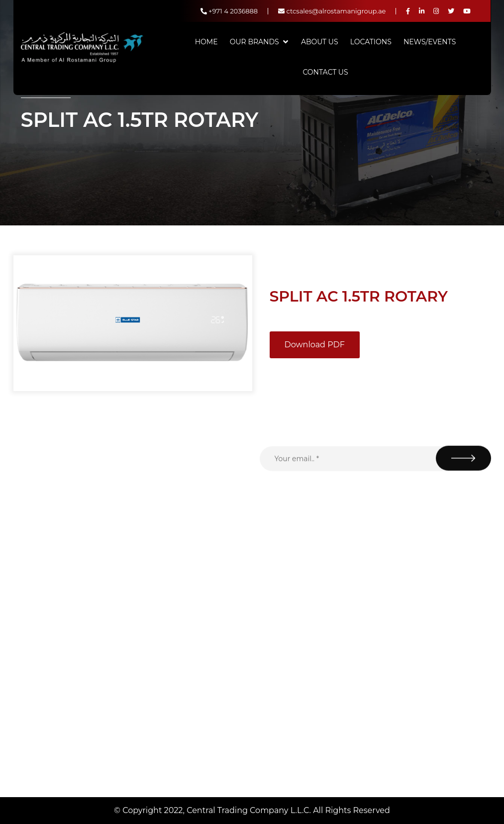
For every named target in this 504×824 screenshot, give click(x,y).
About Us (320, 42)
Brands (192, 667)
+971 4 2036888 (229, 11)
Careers (193, 765)
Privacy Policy (203, 726)
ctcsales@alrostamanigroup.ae (332, 11)
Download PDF (315, 345)
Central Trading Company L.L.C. (250, 810)
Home (206, 42)
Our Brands (254, 42)
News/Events (430, 42)
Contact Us (325, 72)
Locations (371, 42)
